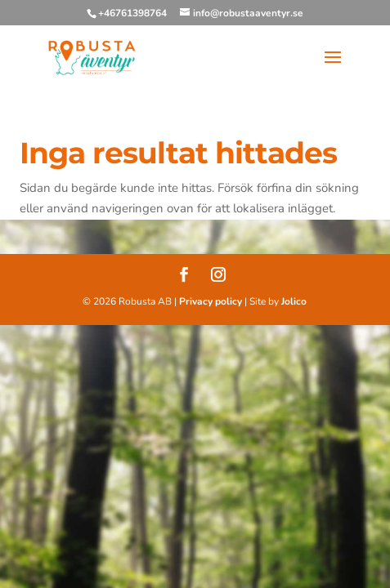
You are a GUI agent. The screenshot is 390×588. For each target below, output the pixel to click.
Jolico (294, 301)
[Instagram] (218, 277)
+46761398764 (132, 13)
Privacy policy (211, 301)
